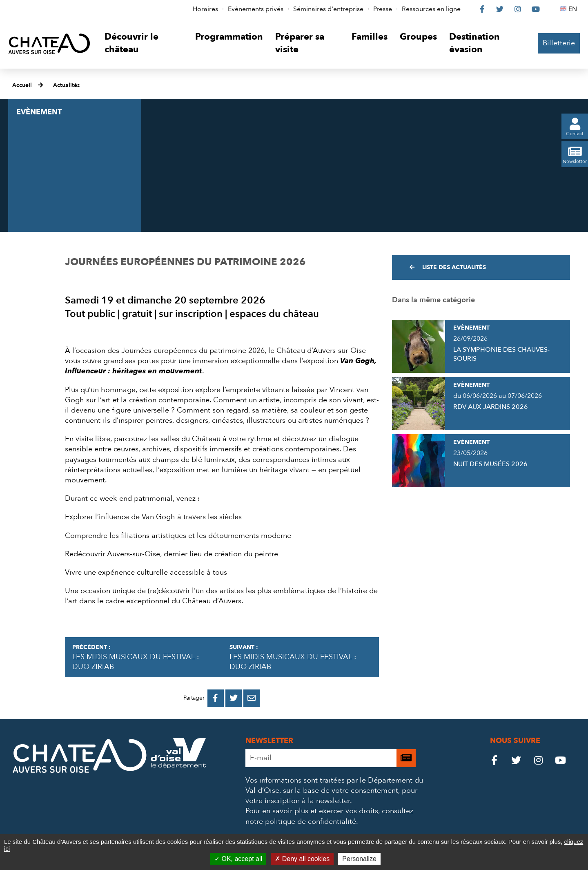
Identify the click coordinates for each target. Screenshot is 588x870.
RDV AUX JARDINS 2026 (491, 407)
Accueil (22, 85)
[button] (144, 43)
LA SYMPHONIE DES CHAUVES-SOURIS (501, 354)
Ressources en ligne (431, 9)
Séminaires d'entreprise (328, 9)
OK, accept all (238, 859)
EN (574, 9)
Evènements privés (256, 9)
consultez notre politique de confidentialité (329, 816)
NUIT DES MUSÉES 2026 (490, 464)
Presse (383, 9)
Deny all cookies (302, 859)
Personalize (359, 859)
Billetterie (559, 43)
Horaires (205, 9)
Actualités (66, 85)
